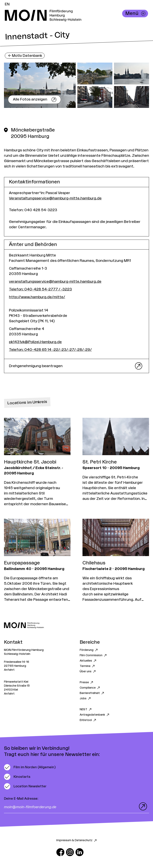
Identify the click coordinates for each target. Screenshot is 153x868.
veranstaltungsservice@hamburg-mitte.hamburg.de (55, 282)
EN (7, 4)
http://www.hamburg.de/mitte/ (37, 297)
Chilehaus (94, 563)
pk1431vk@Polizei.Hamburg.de (35, 342)
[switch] (30, 767)
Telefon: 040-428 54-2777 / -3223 (40, 289)
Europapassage (22, 563)
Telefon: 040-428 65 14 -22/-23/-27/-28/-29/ (50, 350)
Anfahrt (9, 670)
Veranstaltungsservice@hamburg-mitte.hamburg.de (55, 198)
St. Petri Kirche (100, 462)
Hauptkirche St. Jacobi (30, 462)
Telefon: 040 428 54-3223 (33, 210)
